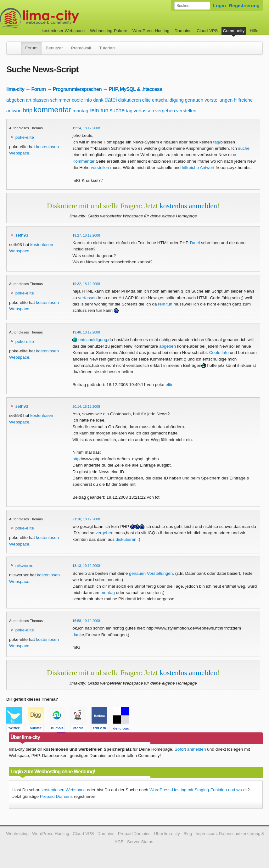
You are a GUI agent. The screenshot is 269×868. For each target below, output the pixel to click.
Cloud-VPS (207, 31)
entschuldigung (168, 100)
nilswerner (25, 566)
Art (121, 298)
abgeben (15, 100)
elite (147, 100)
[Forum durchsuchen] (192, 6)
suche (117, 110)
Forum (31, 48)
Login (219, 6)
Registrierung (244, 6)
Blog (188, 834)
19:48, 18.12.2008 (86, 332)
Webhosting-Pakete (109, 31)
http (28, 110)
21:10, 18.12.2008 (86, 519)
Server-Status (140, 842)
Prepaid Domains (56, 796)
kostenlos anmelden (188, 206)
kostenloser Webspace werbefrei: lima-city (63, 18)
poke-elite (25, 137)
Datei (195, 243)
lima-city (15, 89)
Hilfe (254, 31)
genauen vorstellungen (209, 100)
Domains (183, 31)
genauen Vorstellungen (151, 573)
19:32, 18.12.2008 (86, 284)
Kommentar (83, 161)
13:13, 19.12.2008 (86, 566)
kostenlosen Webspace (64, 790)
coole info (82, 100)
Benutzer (54, 48)
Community (234, 31)
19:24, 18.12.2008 (86, 128)
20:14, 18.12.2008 (86, 406)
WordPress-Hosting (151, 31)
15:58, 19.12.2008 (86, 621)
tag (129, 111)
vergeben (165, 111)
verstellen (186, 111)
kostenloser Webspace (63, 31)
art (29, 100)
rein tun (99, 110)
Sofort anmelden (190, 749)
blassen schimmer (51, 100)
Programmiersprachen (77, 89)
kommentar (53, 110)
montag (81, 111)
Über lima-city (167, 834)
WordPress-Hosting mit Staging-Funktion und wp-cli (198, 790)
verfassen (144, 111)
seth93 (22, 235)
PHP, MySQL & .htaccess (135, 89)
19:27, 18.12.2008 (86, 235)
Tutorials (107, 48)
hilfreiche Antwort (198, 168)
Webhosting (17, 834)
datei (111, 100)
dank (98, 100)
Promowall (81, 48)
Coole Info (219, 353)
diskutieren (129, 100)
